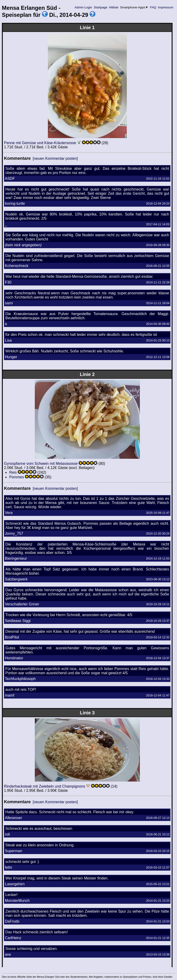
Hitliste (114, 7)
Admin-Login (83, 7)
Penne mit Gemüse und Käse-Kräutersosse (40, 143)
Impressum (166, 7)
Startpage (101, 7)
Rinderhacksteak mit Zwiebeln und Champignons (45, 786)
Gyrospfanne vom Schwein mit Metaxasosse (41, 464)
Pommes (16, 477)
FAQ (153, 7)
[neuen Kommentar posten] (55, 158)
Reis (13, 472)
